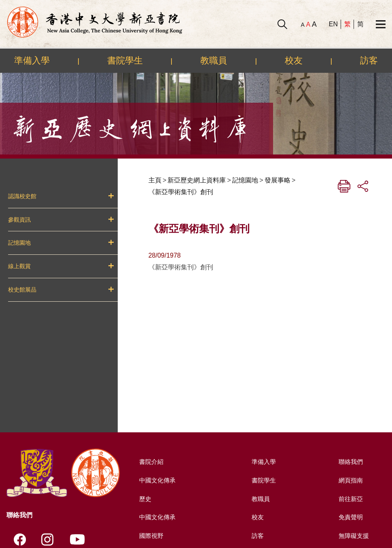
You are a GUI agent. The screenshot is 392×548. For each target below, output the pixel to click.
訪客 (369, 60)
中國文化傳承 (157, 480)
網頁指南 (350, 480)
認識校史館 (22, 196)
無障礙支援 (353, 536)
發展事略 (278, 180)
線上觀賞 (19, 266)
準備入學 (32, 60)
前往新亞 (350, 499)
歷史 (144, 499)
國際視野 (150, 536)
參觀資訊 (19, 220)
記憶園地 (19, 243)
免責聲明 (350, 517)
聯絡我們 (350, 462)
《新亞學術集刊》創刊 (181, 192)
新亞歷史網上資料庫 (197, 180)
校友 (294, 60)
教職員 (214, 60)
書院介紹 (150, 462)
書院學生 (125, 60)
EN (333, 24)
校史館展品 (22, 290)
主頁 (155, 180)
